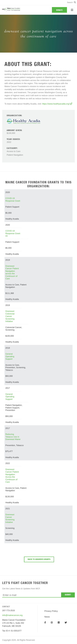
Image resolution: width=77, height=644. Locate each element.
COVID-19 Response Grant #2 (13, 233)
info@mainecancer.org (12, 615)
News (47, 617)
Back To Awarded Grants (39, 559)
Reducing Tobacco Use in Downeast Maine (13, 437)
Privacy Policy (51, 611)
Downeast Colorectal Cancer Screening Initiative (10, 316)
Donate (59, 10)
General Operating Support (10, 356)
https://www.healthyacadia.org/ (57, 104)
